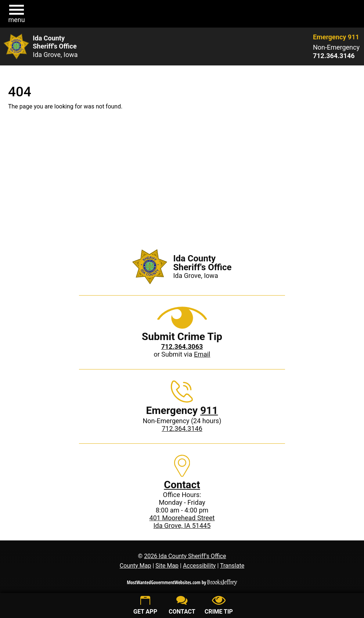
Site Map (167, 566)
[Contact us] (182, 606)
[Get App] (145, 606)
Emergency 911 (336, 37)
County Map (136, 566)
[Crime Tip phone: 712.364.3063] (182, 346)
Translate (232, 566)
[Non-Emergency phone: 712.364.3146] (336, 56)
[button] (17, 14)
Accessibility (199, 566)
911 (209, 410)
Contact (182, 485)
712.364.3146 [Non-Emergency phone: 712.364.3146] (182, 428)
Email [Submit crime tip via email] (202, 354)
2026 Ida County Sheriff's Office (185, 556)
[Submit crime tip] (219, 606)
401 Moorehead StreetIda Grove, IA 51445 (182, 522)
